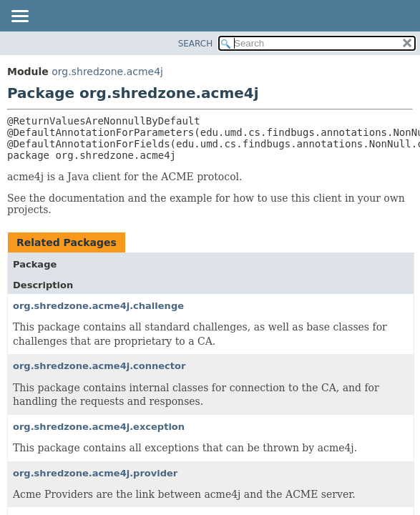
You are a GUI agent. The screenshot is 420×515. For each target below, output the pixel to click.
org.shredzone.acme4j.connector (99, 366)
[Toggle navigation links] (19, 17)
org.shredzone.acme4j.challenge (98, 306)
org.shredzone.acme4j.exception (99, 427)
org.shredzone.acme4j (107, 72)
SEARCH (196, 44)
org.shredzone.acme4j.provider (95, 473)
